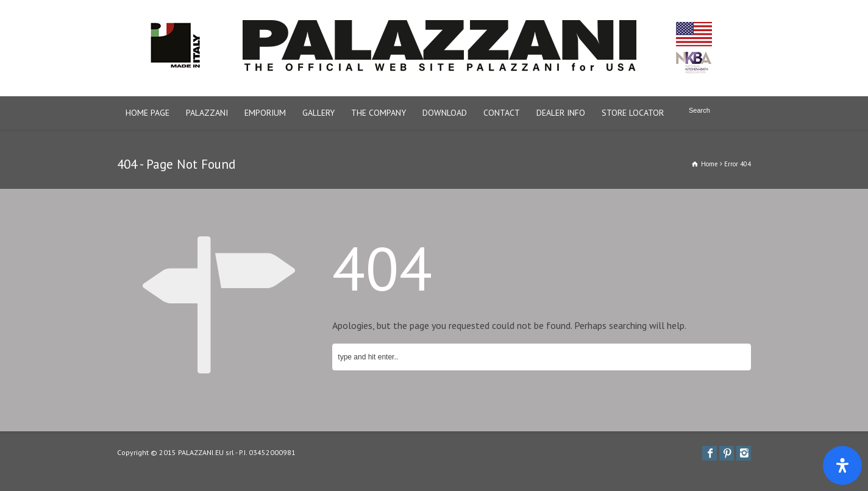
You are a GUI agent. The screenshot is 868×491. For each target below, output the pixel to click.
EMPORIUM (265, 113)
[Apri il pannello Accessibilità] (842, 465)
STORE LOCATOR (633, 113)
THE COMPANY (379, 113)
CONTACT (502, 113)
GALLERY (318, 113)
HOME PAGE (148, 113)
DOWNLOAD (445, 113)
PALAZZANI (207, 113)
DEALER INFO (561, 113)
